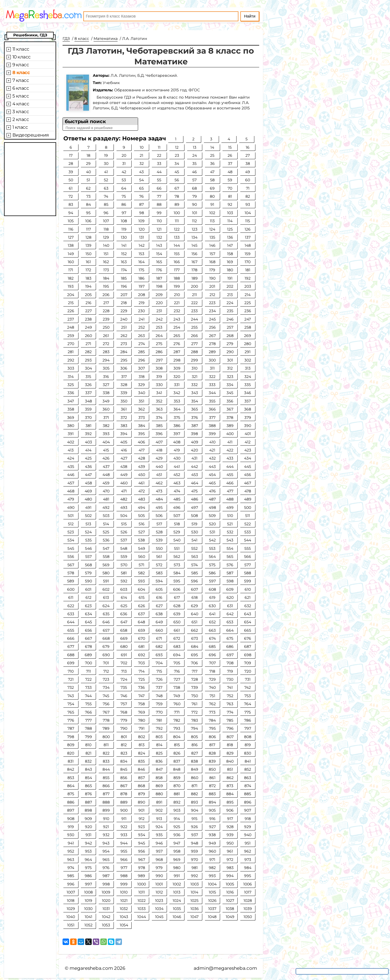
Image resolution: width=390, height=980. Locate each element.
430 (177, 458)
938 (212, 835)
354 (195, 401)
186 (141, 278)
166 (177, 262)
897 (71, 810)
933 (124, 835)
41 (106, 172)
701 (106, 663)
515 (124, 524)
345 (230, 393)
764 (248, 704)
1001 (159, 884)
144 (177, 245)
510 (230, 516)
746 (124, 696)
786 (248, 720)
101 (195, 213)
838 (194, 761)
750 (195, 696)
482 (124, 499)
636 (124, 614)
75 (124, 196)
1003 (195, 884)
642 (230, 614)
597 (212, 581)
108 (124, 221)
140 (106, 245)
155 (177, 254)
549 (142, 548)
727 (177, 679)
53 (124, 180)
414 (88, 450)
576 (230, 565)
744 (88, 696)
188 (177, 278)
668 (106, 638)
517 (159, 524)
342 (177, 393)
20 (124, 155)
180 (230, 270)
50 (71, 180)
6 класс (21, 88)
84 (88, 204)
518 (177, 524)
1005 (230, 884)
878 (124, 794)
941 (71, 843)
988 (124, 876)
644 (71, 622)
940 (248, 835)
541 (194, 540)
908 (71, 819)
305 (106, 368)
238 (88, 319)
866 (106, 786)
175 (141, 270)
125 (230, 229)
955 (124, 851)
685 (212, 647)
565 (230, 557)
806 (212, 737)
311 (212, 368)
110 (159, 221)
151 (106, 254)
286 (159, 352)
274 (142, 344)
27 (248, 155)
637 (141, 614)
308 (159, 368)
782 (177, 720)
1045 (159, 917)
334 (230, 385)
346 (248, 393)
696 (212, 655)
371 (106, 418)
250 (106, 327)
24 (195, 155)
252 (142, 327)
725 (142, 679)
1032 (124, 909)
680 (124, 647)
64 (124, 188)
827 (195, 753)
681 (141, 647)
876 (88, 794)
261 (106, 336)
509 (212, 516)
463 (177, 483)
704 (159, 663)
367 (230, 409)
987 (106, 876)
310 (194, 368)
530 (195, 532)
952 (71, 851)
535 (88, 540)
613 (106, 597)
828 (212, 753)
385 (159, 426)
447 (88, 475)
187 (159, 278)
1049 (230, 917)
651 (194, 622)
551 (177, 548)
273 (124, 344)
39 (71, 172)
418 (159, 450)
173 (106, 270)
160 (71, 262)
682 (159, 647)
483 (142, 499)
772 (194, 712)
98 (142, 213)
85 (106, 204)
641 (212, 614)
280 (248, 344)
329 (141, 385)
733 (88, 687)
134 (194, 237)
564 (212, 557)
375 (177, 418)
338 (106, 393)
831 (71, 761)
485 (177, 499)
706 (194, 663)
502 (88, 516)
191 (230, 278)
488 (230, 499)
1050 (248, 917)
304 (88, 368)
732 (71, 687)
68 (194, 188)
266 (194, 336)
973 (248, 860)
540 (177, 540)
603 (124, 589)
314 (71, 377)
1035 (177, 909)
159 (248, 254)
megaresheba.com (91, 968)
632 (248, 606)
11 (159, 147)
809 (71, 745)
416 (124, 450)
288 (194, 352)
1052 (88, 925)
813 (142, 745)
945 (142, 843)
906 (230, 810)
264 (159, 336)
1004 (212, 884)
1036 (195, 909)
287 (177, 352)
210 (177, 295)
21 (141, 155)
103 (230, 213)
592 (124, 581)
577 (248, 565)
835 (141, 761)
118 (106, 229)
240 (124, 319)
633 (71, 614)
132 (159, 237)
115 (248, 221)
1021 (124, 901)
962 (248, 851)
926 (194, 827)
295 (124, 360)
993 (212, 876)
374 (159, 418)
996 (71, 884)
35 (194, 164)
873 (230, 786)
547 (106, 548)
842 (71, 769)
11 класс (21, 49)
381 (88, 426)
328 (124, 385)
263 (141, 336)
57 (194, 180)
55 (159, 180)
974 (71, 868)
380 (71, 426)
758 (141, 704)
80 (212, 196)
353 (177, 401)
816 (195, 745)
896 (248, 802)
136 (230, 237)
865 (88, 786)
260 (88, 336)
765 (71, 712)
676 (248, 638)
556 (71, 557)
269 (248, 336)
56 (177, 180)
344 (212, 393)
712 (106, 671)
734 (106, 687)
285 (141, 352)
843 (88, 769)
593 (141, 581)
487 (212, 499)
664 (230, 630)
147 (230, 245)
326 (88, 385)
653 (230, 622)
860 (195, 778)
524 (88, 532)
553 (212, 548)
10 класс (22, 57)
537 (124, 540)
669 (124, 638)
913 (159, 819)
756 (106, 704)
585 (195, 573)
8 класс (21, 72)
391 (71, 434)
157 (212, 254)
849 (195, 769)
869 (159, 786)
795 (212, 728)
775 (248, 712)
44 (159, 172)
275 (159, 344)
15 (230, 147)
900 (124, 810)
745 (106, 696)
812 (124, 745)
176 (159, 270)
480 (88, 499)
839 (212, 761)
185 (124, 278)
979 (159, 868)
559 (124, 557)
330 (159, 385)
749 (177, 696)
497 (194, 508)
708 (230, 663)
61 (71, 188)
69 (212, 188)
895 (230, 802)
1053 (106, 925)
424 (71, 458)
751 (212, 696)
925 (177, 827)
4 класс (21, 104)
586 (212, 573)
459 (106, 483)
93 (248, 204)
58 (212, 180)
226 (71, 311)
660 (159, 630)
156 (194, 254)
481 (106, 499)
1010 (124, 892)
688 (71, 655)
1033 (142, 909)
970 (194, 860)
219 (142, 303)
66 (159, 188)
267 (212, 336)
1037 (212, 909)
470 (106, 491)
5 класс (21, 96)
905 (212, 810)
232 (177, 311)
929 (248, 827)
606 (177, 589)
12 (177, 147)
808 (248, 737)
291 (248, 352)
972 (230, 860)
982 (212, 868)
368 (248, 409)
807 (230, 737)
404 (106, 442)
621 (248, 597)
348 (88, 401)
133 (177, 237)
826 (177, 753)
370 (88, 418)
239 (106, 319)
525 (106, 532)
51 (88, 180)
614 (124, 597)
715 (159, 671)
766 (88, 712)
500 (248, 508)
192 (248, 278)
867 (124, 786)
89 (177, 204)
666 (71, 638)
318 (142, 377)
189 (195, 278)
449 (124, 475)
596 (194, 581)
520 (212, 524)
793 (177, 728)
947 (177, 843)
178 (194, 270)
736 (141, 687)
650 (177, 622)
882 (194, 794)
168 (212, 262)
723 (106, 679)
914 (177, 819)
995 (248, 876)
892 (177, 802)
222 (194, 303)
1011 (142, 892)
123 (195, 229)
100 (177, 213)
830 (248, 753)
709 (248, 663)
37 (230, 164)
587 (230, 573)
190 (212, 278)
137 (248, 237)
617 (177, 597)
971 (212, 860)
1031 (106, 909)
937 (195, 835)
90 (194, 204)
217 (106, 303)
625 (124, 606)
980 (177, 868)
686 (230, 647)
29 (88, 164)
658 (124, 630)
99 (159, 213)
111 (177, 221)
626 (142, 606)
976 (106, 868)
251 (124, 327)
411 (230, 442)
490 (71, 508)
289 (212, 352)
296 (142, 360)
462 (159, 483)
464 (195, 483)
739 (195, 687)
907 (248, 810)
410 (212, 442)
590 (88, 581)
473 (159, 491)
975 (88, 868)
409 (195, 442)
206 (106, 295)
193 (71, 286)
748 (159, 696)
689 (88, 655)
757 (124, 704)
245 (212, 319)
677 (71, 647)
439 (142, 467)
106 (88, 221)
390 (248, 426)
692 (142, 655)
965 (106, 860)
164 (141, 262)
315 (88, 377)
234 (212, 311)
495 (159, 508)
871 (194, 786)
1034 (159, 909)
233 (194, 311)
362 (141, 409)
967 (142, 860)
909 (88, 819)
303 (71, 368)
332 (194, 385)
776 (71, 720)
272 (106, 344)
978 (142, 868)
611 (71, 597)
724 (124, 679)
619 (212, 597)
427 (124, 458)
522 (248, 524)
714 (142, 671)
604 (141, 589)
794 (194, 728)
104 (248, 213)
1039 (248, 909)
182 (71, 278)
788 (88, 728)
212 (212, 295)
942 (88, 843)
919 (71, 827)
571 (141, 565)
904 (195, 810)
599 (248, 581)
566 (248, 557)
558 (106, 557)
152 (124, 254)
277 (194, 344)
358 (71, 409)
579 (88, 573)
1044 (142, 917)
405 (124, 442)
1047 (194, 917)
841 (248, 761)
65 (141, 188)
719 (230, 671)
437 (106, 467)
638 (159, 614)
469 (88, 491)
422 (230, 450)
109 (141, 221)
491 (88, 508)
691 (124, 655)
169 (230, 262)
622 (71, 606)
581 (124, 573)
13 (195, 147)
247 (248, 319)
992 (194, 876)
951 (248, 843)
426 (106, 458)
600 (71, 589)
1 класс (20, 127)
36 (212, 164)
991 (177, 876)
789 (106, 728)
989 (141, 876)
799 (88, 737)
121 (159, 229)
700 (88, 663)
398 (194, 434)
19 (106, 155)
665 (248, 630)
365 (195, 409)
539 (159, 540)
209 (159, 295)
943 (106, 843)
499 (230, 508)
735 (124, 687)
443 (212, 467)
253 (159, 327)
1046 (177, 917)
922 (124, 827)
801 (124, 737)
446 (71, 475)
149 (71, 254)
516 (142, 524)
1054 (124, 925)
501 (71, 516)
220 (159, 303)
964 (88, 860)
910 (106, 819)
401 (248, 434)
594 (159, 581)
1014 (194, 892)
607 (194, 589)
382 (106, 426)
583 (159, 573)
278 (212, 344)
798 (71, 737)
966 (124, 860)
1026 (212, 901)
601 (88, 589)
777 (88, 720)
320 (177, 377)
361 (124, 409)
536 (106, 540)
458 (88, 483)
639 (177, 614)
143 (159, 245)
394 (124, 434)
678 (88, 647)
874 (248, 786)
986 (88, 876)
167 (194, 262)
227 (88, 311)
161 (88, 262)
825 (159, 753)
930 (71, 835)
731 (248, 679)
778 (106, 720)
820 (71, 753)
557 (88, 557)
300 (212, 360)
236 (248, 311)
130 (124, 237)
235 (230, 311)
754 (71, 704)
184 (106, 278)
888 (106, 802)
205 (88, 295)
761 (194, 704)
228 (106, 311)
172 (88, 270)
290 (230, 352)
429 (159, 458)
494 (141, 508)
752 (230, 696)
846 (141, 769)
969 (177, 860)
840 (230, 761)
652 (212, 622)
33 (159, 164)
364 (177, 409)
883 (212, 794)
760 (177, 704)
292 (71, 360)
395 (141, 434)
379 (248, 418)
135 (212, 237)
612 (88, 597)
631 (230, 606)
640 (195, 614)
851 (230, 769)
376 (195, 418)
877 (106, 794)
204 (71, 295)
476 (212, 491)
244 (194, 319)
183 (88, 278)
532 (230, 532)
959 (194, 851)
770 (159, 712)
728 (195, 679)
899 (106, 810)
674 (212, 638)
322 (212, 377)
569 (106, 565)
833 (106, 761)
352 (159, 401)
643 (248, 614)
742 (248, 687)
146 (212, 245)
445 (248, 467)
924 (159, 827)
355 (212, 401)
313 (248, 368)
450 (142, 475)
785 (230, 720)
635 (106, 614)
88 (159, 204)
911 (124, 819)
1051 (71, 925)
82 (248, 196)
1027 (230, 901)
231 (159, 311)
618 (195, 597)
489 (248, 499)
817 (212, 745)
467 (248, 483)
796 (230, 728)
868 (141, 786)
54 (141, 180)
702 (124, 663)
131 (142, 237)
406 (141, 442)
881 (177, 794)
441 (177, 467)
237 (71, 319)
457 (71, 483)
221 (177, 303)
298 (177, 360)
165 (159, 262)
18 (88, 155)
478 (248, 491)
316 (106, 377)
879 (142, 794)
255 (194, 327)
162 (106, 262)
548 (124, 548)
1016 (230, 892)
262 (124, 336)
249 (88, 327)
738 (177, 687)
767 (106, 712)
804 (177, 737)
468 (71, 491)
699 (71, 663)
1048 (212, 917)
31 (124, 164)
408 (177, 442)
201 (212, 286)
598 (230, 581)
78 (177, 196)
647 (124, 622)
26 (230, 155)
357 (248, 401)
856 (124, 778)
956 (142, 851)
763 (230, 704)
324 (248, 377)
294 (106, 360)
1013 (177, 892)
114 (230, 221)
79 (195, 196)
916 (212, 819)
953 (88, 851)
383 (124, 426)
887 (88, 802)
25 (212, 155)
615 (142, 597)
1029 (71, 909)
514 (106, 524)
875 (71, 794)
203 (248, 286)
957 (159, 851)
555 (248, 548)
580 (106, 573)
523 (71, 532)
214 (248, 295)
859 (177, 778)
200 (194, 286)
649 (159, 622)
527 (142, 532)
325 (71, 385)
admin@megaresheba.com (225, 968)
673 (195, 638)
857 (141, 778)
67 (177, 188)
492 (106, 508)
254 (177, 327)
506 (159, 516)
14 (212, 147)
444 (230, 467)
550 (159, 548)
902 (159, 810)
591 (106, 581)
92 (230, 204)
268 (230, 336)
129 (106, 237)
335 (248, 385)
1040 (71, 917)
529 (177, 532)
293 (88, 360)
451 (159, 475)
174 (124, 270)
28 (71, 164)
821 (88, 753)
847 (159, 769)
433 (230, 458)
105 (71, 221)
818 (230, 745)
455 (230, 475)
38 (248, 164)
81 (230, 196)
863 (248, 778)
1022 (142, 901)
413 (71, 450)
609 (230, 589)
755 (88, 704)
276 (177, 344)
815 (177, 745)
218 (124, 303)
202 (230, 286)
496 (177, 508)
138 (71, 245)
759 (159, 704)
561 (159, 557)
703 (141, 663)
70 (230, 188)
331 (177, 385)
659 (142, 630)
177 (177, 270)
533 (248, 532)
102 (212, 213)
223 (212, 303)
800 (106, 737)
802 (142, 737)
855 (106, 778)
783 (195, 720)
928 (230, 827)
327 (106, 385)
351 (141, 401)
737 (159, 687)
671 (159, 638)
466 (230, 483)
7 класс (21, 80)
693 (159, 655)
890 (141, 802)
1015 (212, 892)
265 (177, 336)
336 (71, 393)
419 (177, 450)
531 (212, 532)
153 (141, 254)
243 (177, 319)
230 (141, 311)
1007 (71, 892)
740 (212, 687)
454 (212, 475)
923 (141, 827)
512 (71, 524)
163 (124, 262)
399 (212, 434)
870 (177, 786)
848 (177, 769)
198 (159, 286)
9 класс (21, 65)
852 (248, 769)
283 (106, 352)
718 (212, 671)
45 (177, 172)
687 (248, 647)
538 (141, 540)
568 (88, 565)
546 (88, 548)
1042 (106, 917)
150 (88, 254)
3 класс (21, 112)
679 (106, 647)
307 (141, 368)
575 (212, 565)
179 (212, 270)
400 (230, 434)
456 (248, 475)
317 (124, 377)
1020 (106, 901)
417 (142, 450)
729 (212, 679)
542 (212, 540)
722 (88, 679)
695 (194, 655)
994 (230, 876)
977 (124, 868)
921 (106, 827)
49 (248, 172)
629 (194, 606)
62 (88, 188)
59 (230, 180)
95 (88, 213)
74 (106, 196)
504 (124, 516)
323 (230, 377)
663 (212, 630)
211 (194, 295)
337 (88, 393)
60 (248, 180)
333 (212, 385)
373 (142, 418)
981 (195, 868)
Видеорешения (31, 135)
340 (142, 393)
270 (71, 344)
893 (194, 802)
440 (159, 467)
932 (106, 835)
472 (142, 491)
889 (124, 802)
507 (177, 516)
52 (106, 180)
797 (248, 728)
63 (106, 188)
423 (248, 450)
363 (159, 409)
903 (177, 810)
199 (177, 286)
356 (230, 401)
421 (212, 450)
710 (71, 671)
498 (212, 508)
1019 (88, 901)
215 (71, 303)
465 (212, 483)
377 (212, 418)
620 (230, 597)
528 (159, 532)
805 (194, 737)
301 (230, 360)
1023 (159, 901)
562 (177, 557)
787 (71, 728)
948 (195, 843)
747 (141, 696)
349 (106, 401)
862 (230, 778)
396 (159, 434)
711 (88, 671)
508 (194, 516)
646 (106, 622)
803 (159, 737)
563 (195, 557)
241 (142, 319)
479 (71, 499)
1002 (177, 884)
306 (124, 368)
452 (177, 475)
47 (212, 172)
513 (88, 524)
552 (194, 548)
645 (88, 622)
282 (88, 352)
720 (248, 671)
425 (88, 458)
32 (142, 164)
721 (71, 679)
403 (88, 442)
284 (124, 352)
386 (177, 426)
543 (230, 540)
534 (71, 540)
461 (141, 483)
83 (71, 204)
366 (212, 409)
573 (177, 565)
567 (71, 565)
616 (159, 597)
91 (212, 204)
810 (88, 745)
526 (124, 532)
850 (212, 769)
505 (141, 516)
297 (159, 360)
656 (88, 630)
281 (71, 352)
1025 (194, 901)
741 (230, 687)
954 (106, 851)
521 (230, 524)
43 (141, 172)
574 (194, 565)
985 (71, 876)
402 (71, 442)
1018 (71, 901)
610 (248, 589)
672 (177, 638)
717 (195, 671)
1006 (248, 884)
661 (177, 630)
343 (195, 393)
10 (142, 147)
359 (88, 409)
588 (248, 573)
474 (177, 491)
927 (212, 827)
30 (106, 164)
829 (230, 753)
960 (212, 851)
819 (248, 745)
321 (195, 377)
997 (88, 884)
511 (248, 516)
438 (124, 467)
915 (194, 819)
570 (124, 565)
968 (159, 860)
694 (177, 655)
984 (248, 868)
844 (106, 769)
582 (141, 573)
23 (177, 155)
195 (106, 286)
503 (106, 516)
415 (106, 450)
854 (88, 778)
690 (106, 655)
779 (124, 720)
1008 (88, 892)
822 (106, 753)
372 (124, 418)
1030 (88, 909)
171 (71, 270)
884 (230, 794)
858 (159, 778)
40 (88, 172)
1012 (159, 892)
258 (248, 327)
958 (177, 851)
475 (194, 491)
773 (212, 712)
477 (230, 491)
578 (71, 573)
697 (230, 655)
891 (159, 802)
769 (142, 712)
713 (124, 671)
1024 (177, 901)
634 (88, 614)
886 (71, 802)
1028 (248, 901)
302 (248, 360)
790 (124, 728)
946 (159, 843)
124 (212, 229)
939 (230, 835)
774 (230, 712)
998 (106, 884)
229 (124, 311)
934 (142, 835)
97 (124, 213)
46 (194, 172)
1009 (106, 892)
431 (194, 458)
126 (248, 229)
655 (71, 630)
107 (106, 221)
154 (159, 254)
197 (142, 286)
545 (71, 548)
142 (142, 245)
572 (159, 565)
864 (71, 786)
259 (71, 336)
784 (212, 720)
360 (106, 409)
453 (195, 475)
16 (248, 147)
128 (88, 237)
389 (230, 426)
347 (71, 401)
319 (159, 377)
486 (195, 499)
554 (230, 548)
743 (71, 696)
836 (159, 761)
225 (248, 303)
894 (212, 802)
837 (177, 761)
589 (71, 581)
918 (248, 819)
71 (248, 188)
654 (248, 622)
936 (177, 835)
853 (71, 778)
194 (88, 286)
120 (142, 229)
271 (88, 344)
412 (248, 442)
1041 (88, 917)
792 (159, 728)
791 (142, 728)
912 (142, 819)
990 (159, 876)
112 (194, 221)
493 (124, 508)
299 (194, 360)
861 (212, 778)
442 (194, 467)
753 (248, 696)
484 (159, 499)
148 (248, 245)
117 (88, 229)
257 (230, 327)
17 (71, 155)
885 (248, 794)
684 (195, 647)
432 (212, 458)
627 (159, 606)
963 (71, 860)
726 (159, 679)
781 (159, 720)
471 (124, 491)
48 (230, 172)
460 (124, 483)
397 (177, 434)
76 (141, 196)
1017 (248, 892)
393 (106, 434)
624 (106, 606)
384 (142, 426)
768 (124, 712)
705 (177, 663)
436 (88, 467)
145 (194, 245)
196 (124, 286)
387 (195, 426)
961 (230, 851)
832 (88, 761)
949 (212, 843)
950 (230, 843)
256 (212, 327)
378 (230, 418)
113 (212, 221)
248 (71, 327)
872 (212, 786)
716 (177, 671)
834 (124, 761)
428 (142, 458)
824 (142, 753)
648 (141, 622)
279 (230, 344)
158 (230, 254)
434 (248, 458)
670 (142, 638)
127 (71, 237)
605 (159, 589)
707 (212, 663)
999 (124, 884)
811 (106, 745)
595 (177, 581)
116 (71, 229)
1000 (142, 884)
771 (177, 712)
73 (88, 196)
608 (212, 589)
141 (124, 245)
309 (177, 368)
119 (124, 229)
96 (106, 213)
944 (124, 843)
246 (230, 319)
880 (159, 794)
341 (159, 393)
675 (230, 638)
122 (177, 229)
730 (230, 679)
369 (71, 418)
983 (230, 868)
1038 (230, 909)
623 (88, 606)
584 (177, 573)
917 (230, 819)
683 (177, 647)
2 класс (21, 119)
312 (230, 368)
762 (212, 704)
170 (248, 262)
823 (124, 753)
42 (124, 172)
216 (88, 303)
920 (88, 827)
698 (248, 655)
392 (88, 434)
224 (230, 303)
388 (212, 426)
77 (159, 196)
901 (141, 810)
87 (141, 204)
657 (106, 630)
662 (194, 630)
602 (106, 589)
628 (177, 606)
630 (212, 606)
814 (159, 745)
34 (177, 164)
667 (88, 638)
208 (142, 295)
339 (124, 393)
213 (230, 295)
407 (159, 442)
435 (71, 467)
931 (88, 835)
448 (106, 475)
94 (71, 213)
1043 (124, 917)
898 (88, 810)
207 (124, 295)
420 (194, 450)
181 (248, 270)
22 (159, 155)
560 (142, 557)
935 (159, 835)
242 (159, 319)
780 (142, 720)
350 (124, 401)
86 (124, 204)
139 (88, 245)
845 (124, 769)
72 (71, 196)
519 (194, 524)
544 (248, 540)
